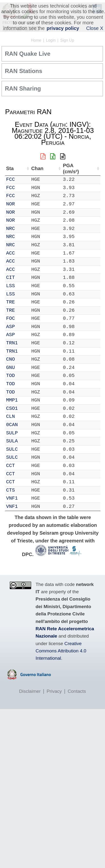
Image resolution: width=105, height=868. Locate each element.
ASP (10, 327)
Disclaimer (30, 691)
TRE (10, 302)
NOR (10, 204)
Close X (95, 28)
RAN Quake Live (28, 54)
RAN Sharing (23, 88)
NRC (10, 229)
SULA (12, 441)
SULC (12, 449)
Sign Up (67, 40)
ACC (10, 253)
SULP (12, 433)
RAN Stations (24, 71)
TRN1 (12, 343)
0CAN (12, 425)
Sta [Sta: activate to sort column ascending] (10, 168)
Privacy (54, 691)
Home (36, 40)
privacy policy (63, 28)
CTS (10, 490)
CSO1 (12, 408)
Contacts (77, 691)
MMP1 (12, 400)
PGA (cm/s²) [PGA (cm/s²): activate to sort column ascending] (71, 169)
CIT (10, 278)
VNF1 (12, 498)
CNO (10, 359)
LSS (10, 286)
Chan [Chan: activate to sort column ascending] (37, 168)
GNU (10, 368)
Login (51, 40)
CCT (10, 466)
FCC (10, 179)
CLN (10, 416)
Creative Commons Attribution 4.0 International (61, 651)
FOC (10, 318)
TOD (10, 376)
